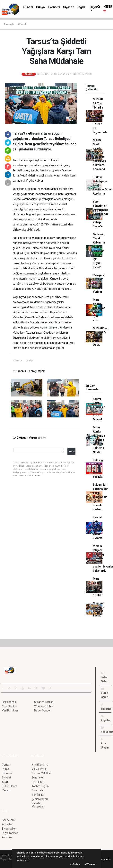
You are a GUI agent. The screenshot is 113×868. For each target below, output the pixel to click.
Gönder (72, 451)
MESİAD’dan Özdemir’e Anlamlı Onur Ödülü (101, 337)
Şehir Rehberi (40, 799)
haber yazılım (8, 863)
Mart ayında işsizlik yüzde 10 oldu (98, 587)
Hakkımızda (9, 702)
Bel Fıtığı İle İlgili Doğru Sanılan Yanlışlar (98, 468)
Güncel (28, 7)
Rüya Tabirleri (10, 833)
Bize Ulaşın (105, 744)
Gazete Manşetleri (38, 805)
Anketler (7, 824)
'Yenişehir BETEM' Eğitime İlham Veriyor (99, 283)
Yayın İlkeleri (9, 706)
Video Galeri (105, 693)
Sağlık (81, 7)
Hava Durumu (40, 765)
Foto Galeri (105, 677)
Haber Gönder (43, 711)
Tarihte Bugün (40, 786)
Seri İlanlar (38, 795)
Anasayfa (9, 24)
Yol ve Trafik (39, 769)
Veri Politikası (10, 711)
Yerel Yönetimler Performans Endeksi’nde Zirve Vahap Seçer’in (101, 214)
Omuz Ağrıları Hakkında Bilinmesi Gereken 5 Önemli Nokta (99, 440)
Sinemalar (38, 790)
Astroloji (7, 837)
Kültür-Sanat (10, 786)
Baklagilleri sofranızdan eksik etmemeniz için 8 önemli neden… (101, 497)
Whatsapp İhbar (44, 706)
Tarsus (18, 160)
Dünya (40, 7)
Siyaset (68, 7)
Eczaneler (38, 777)
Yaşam (6, 790)
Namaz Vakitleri (41, 773)
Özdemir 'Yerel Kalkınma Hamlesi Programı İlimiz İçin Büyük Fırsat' (99, 251)
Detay (75, 864)
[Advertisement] (97, 367)
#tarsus (18, 360)
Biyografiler (9, 829)
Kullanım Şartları (44, 702)
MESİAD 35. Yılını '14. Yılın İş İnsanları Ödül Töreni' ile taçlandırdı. (100, 116)
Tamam (90, 864)
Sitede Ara (8, 820)
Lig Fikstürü (38, 782)
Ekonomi (54, 7)
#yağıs (30, 360)
